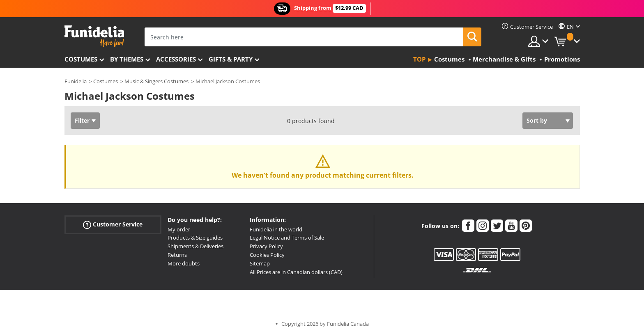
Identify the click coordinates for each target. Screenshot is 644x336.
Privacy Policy (266, 246)
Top (419, 59)
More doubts (184, 263)
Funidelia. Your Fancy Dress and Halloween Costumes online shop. (94, 36)
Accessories (176, 59)
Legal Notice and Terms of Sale (287, 238)
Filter (82, 120)
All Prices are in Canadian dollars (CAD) (296, 272)
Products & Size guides (195, 238)
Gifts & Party (231, 59)
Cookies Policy (267, 255)
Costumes (81, 59)
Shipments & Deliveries (195, 246)
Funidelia (76, 81)
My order (179, 229)
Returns (177, 255)
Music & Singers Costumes (156, 81)
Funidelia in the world (276, 229)
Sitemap (260, 263)
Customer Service (113, 224)
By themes (127, 59)
